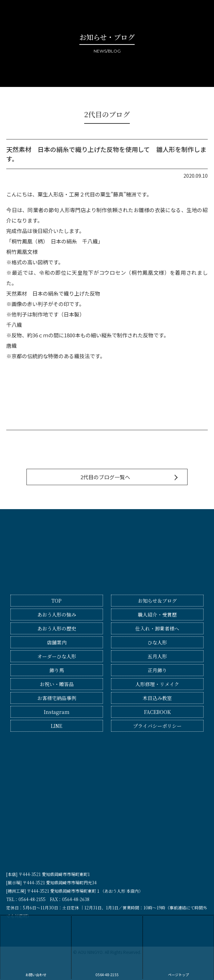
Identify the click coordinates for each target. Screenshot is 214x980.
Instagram (57, 712)
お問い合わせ (36, 947)
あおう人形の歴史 (57, 628)
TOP (57, 601)
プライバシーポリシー (157, 726)
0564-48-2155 (107, 947)
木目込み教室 (157, 698)
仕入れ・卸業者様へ (157, 628)
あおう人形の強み (57, 614)
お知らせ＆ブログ (157, 601)
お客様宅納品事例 (57, 698)
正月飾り (157, 670)
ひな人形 (157, 642)
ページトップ (178, 947)
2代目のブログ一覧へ (105, 477)
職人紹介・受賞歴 (157, 614)
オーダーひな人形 (57, 656)
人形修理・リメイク (157, 684)
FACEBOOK (157, 712)
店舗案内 (57, 642)
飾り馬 (57, 670)
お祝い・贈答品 (57, 684)
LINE (57, 726)
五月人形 (157, 656)
